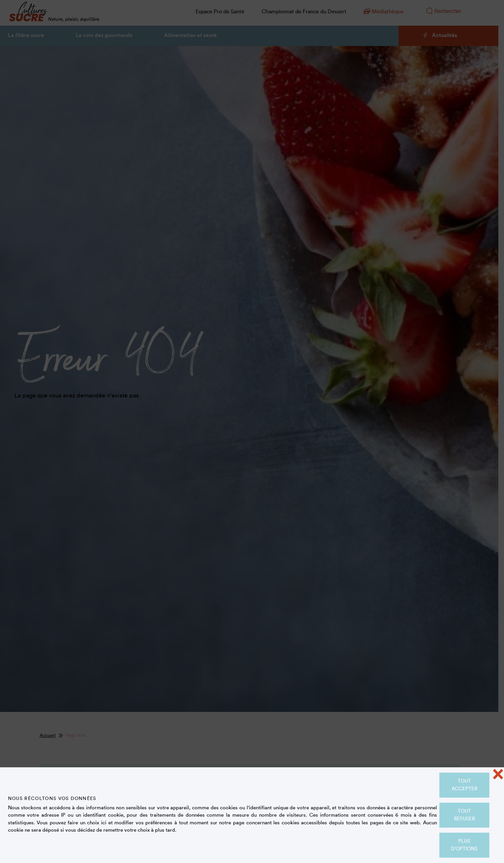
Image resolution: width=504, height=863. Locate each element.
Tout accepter (464, 785)
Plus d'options (464, 845)
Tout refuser (464, 815)
